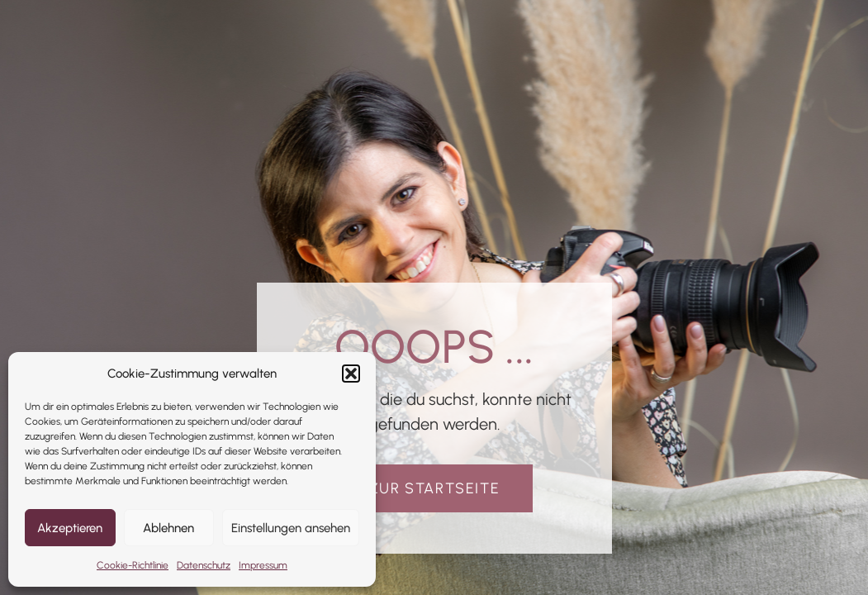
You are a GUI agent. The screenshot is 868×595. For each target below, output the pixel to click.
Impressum (263, 565)
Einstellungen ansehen (291, 528)
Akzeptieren (70, 528)
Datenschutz (204, 565)
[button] (351, 374)
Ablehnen (168, 528)
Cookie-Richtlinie (133, 565)
